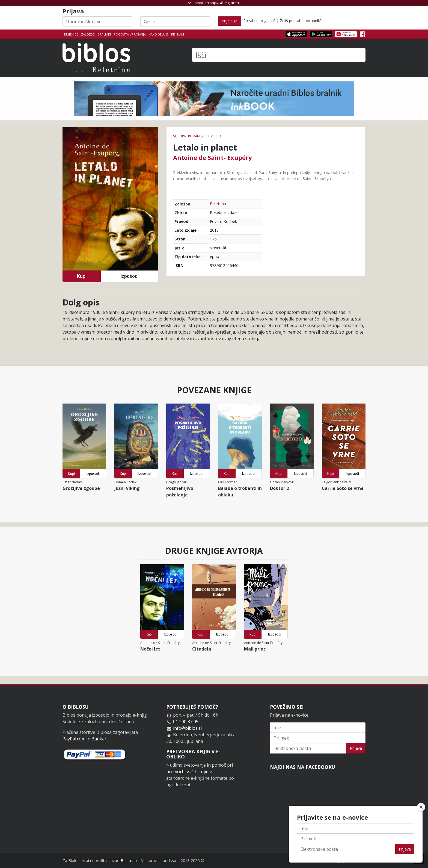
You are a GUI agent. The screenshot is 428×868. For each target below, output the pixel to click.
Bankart (100, 739)
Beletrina (218, 204)
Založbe (88, 34)
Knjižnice (71, 34)
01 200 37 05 (186, 722)
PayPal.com (74, 739)
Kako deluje (158, 34)
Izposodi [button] (130, 276)
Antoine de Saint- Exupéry (212, 157)
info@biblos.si (187, 728)
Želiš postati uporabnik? (301, 21)
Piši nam (178, 34)
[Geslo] (175, 22)
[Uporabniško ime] (97, 22)
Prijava (356, 748)
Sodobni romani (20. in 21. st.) (197, 136)
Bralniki (104, 34)
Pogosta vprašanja (130, 34)
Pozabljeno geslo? (259, 21)
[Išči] (279, 55)
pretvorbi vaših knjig (187, 772)
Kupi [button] (82, 276)
